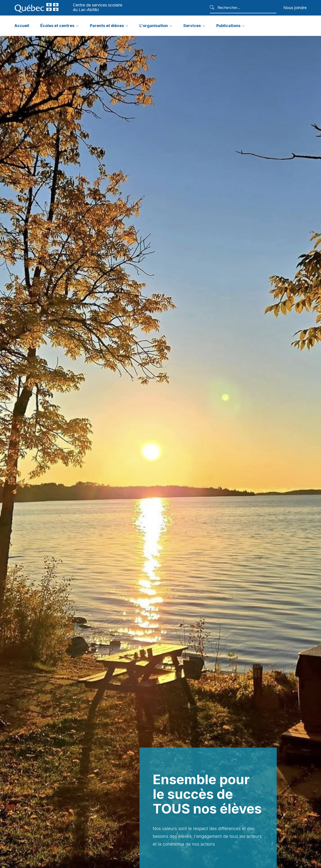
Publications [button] (228, 26)
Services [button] (192, 26)
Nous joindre (295, 8)
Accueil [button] (22, 26)
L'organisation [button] (154, 26)
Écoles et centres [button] (57, 26)
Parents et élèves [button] (107, 26)
